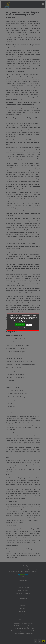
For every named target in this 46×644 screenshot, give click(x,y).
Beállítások (29, 325)
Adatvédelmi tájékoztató (23, 328)
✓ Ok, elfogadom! (20, 325)
